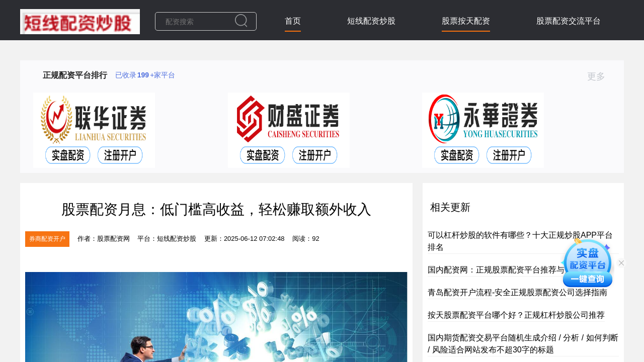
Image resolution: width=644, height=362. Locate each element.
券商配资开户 (47, 239)
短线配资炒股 (371, 21)
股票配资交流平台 (569, 21)
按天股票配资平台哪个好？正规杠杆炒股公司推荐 (516, 315)
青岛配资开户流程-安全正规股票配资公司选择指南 (517, 292)
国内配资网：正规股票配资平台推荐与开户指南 (512, 270)
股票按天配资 (466, 21)
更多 (600, 76)
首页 (293, 21)
